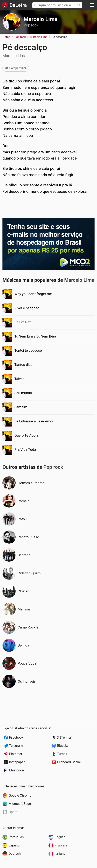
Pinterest (16, 754)
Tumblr (62, 754)
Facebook (16, 737)
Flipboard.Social (69, 762)
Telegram (16, 746)
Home (6, 37)
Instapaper (17, 762)
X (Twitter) (65, 737)
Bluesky (63, 746)
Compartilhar (16, 68)
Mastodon (16, 770)
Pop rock (31, 25)
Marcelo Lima (41, 19)
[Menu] (92, 5)
